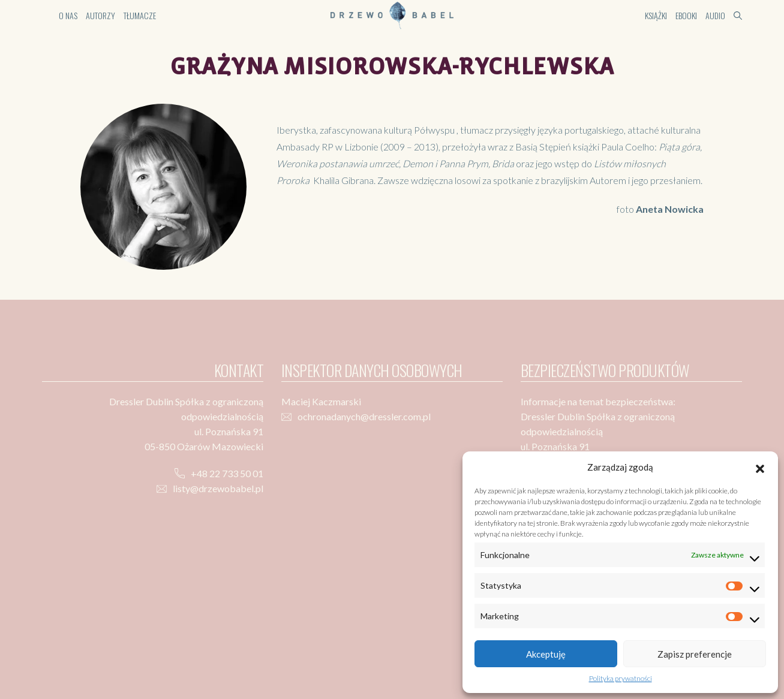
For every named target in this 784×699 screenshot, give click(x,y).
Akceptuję (546, 654)
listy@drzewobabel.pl (218, 488)
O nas (68, 15)
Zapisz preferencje (695, 654)
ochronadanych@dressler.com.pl (364, 416)
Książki (656, 15)
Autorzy (100, 15)
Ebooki (686, 15)
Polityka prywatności (621, 678)
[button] (760, 467)
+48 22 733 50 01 (227, 473)
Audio (715, 15)
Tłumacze (140, 15)
